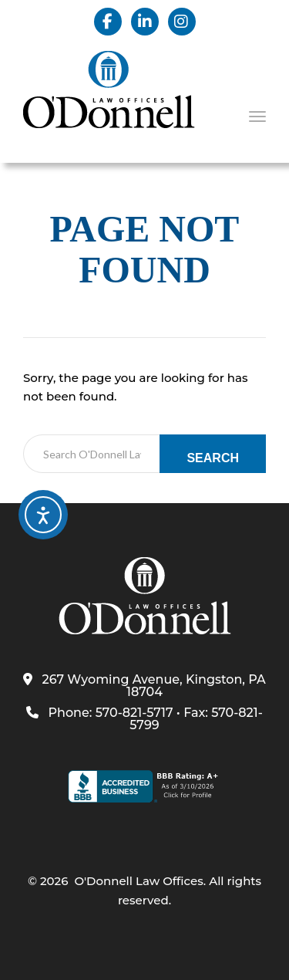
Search (213, 458)
